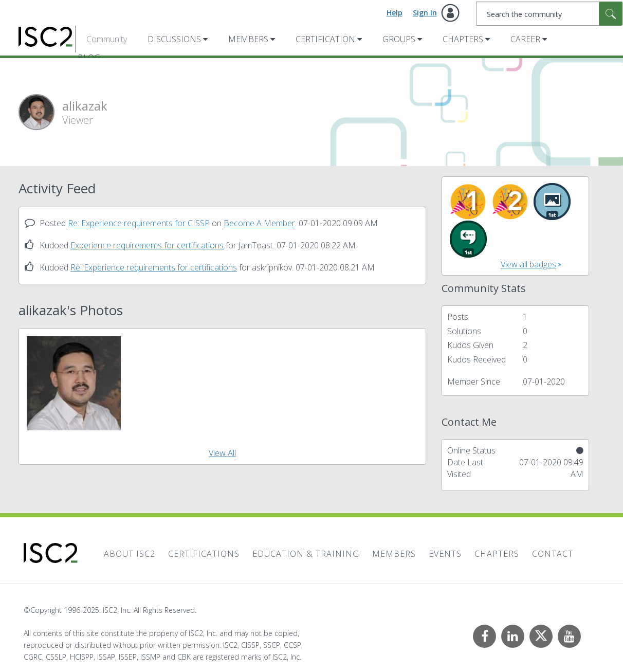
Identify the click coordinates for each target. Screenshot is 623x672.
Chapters (463, 39)
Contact (553, 554)
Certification (325, 39)
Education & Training (306, 554)
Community (107, 39)
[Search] (549, 14)
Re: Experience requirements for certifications (154, 267)
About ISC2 (130, 554)
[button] (74, 383)
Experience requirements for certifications (147, 245)
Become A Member (259, 223)
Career (525, 39)
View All (222, 453)
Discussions (174, 39)
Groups (399, 39)
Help (395, 13)
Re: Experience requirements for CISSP (139, 223)
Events (445, 554)
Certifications (204, 554)
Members (248, 39)
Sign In (425, 13)
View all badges (528, 264)
